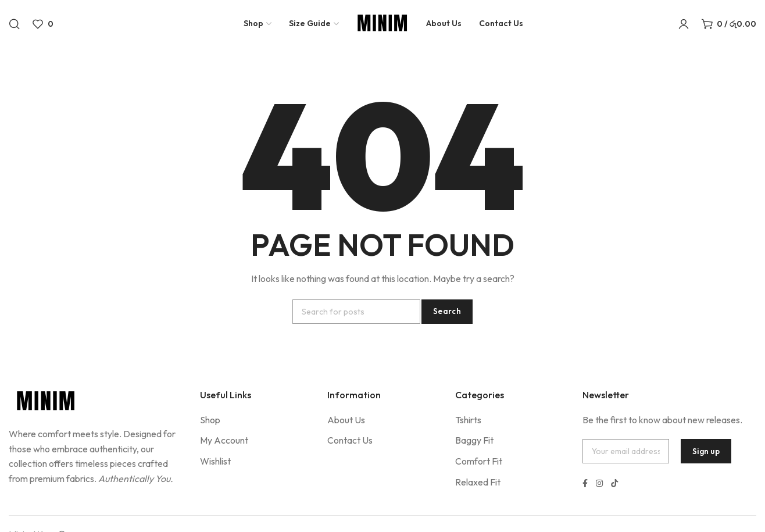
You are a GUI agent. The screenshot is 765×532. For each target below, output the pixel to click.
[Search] (15, 26)
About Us (346, 420)
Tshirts (468, 420)
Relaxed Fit (478, 482)
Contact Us (350, 440)
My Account (224, 440)
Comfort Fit (479, 461)
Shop (210, 420)
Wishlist (215, 461)
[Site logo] (382, 26)
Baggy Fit (474, 440)
